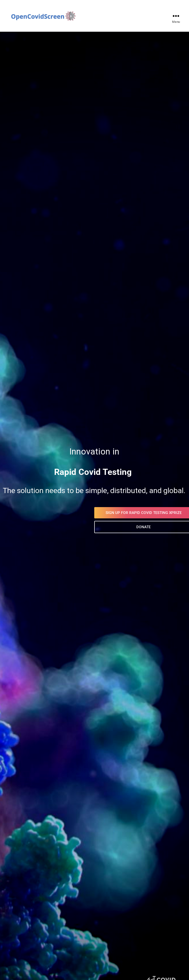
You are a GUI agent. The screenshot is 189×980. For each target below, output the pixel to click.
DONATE (106, 527)
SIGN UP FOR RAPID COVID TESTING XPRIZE (106, 513)
